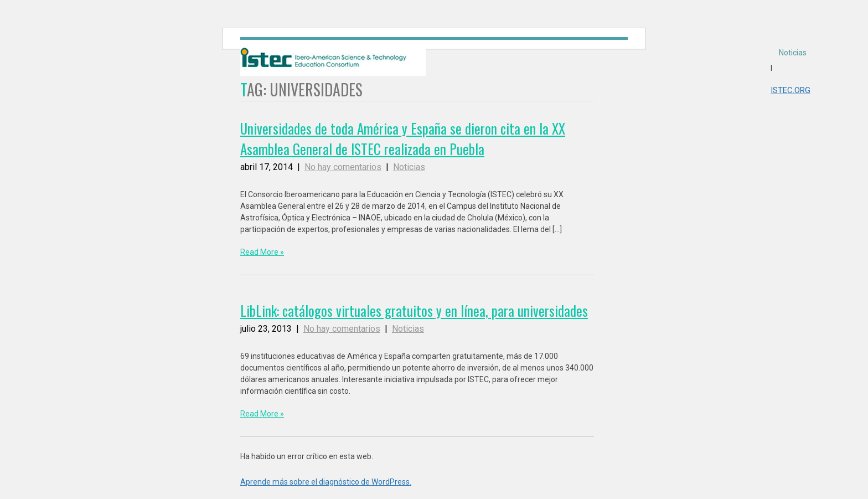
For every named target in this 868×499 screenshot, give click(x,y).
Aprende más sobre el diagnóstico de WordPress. (326, 482)
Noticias (793, 53)
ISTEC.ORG (790, 90)
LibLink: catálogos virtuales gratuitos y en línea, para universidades (414, 310)
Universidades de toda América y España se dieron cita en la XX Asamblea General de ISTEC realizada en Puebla (403, 138)
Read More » (262, 252)
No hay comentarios (343, 167)
